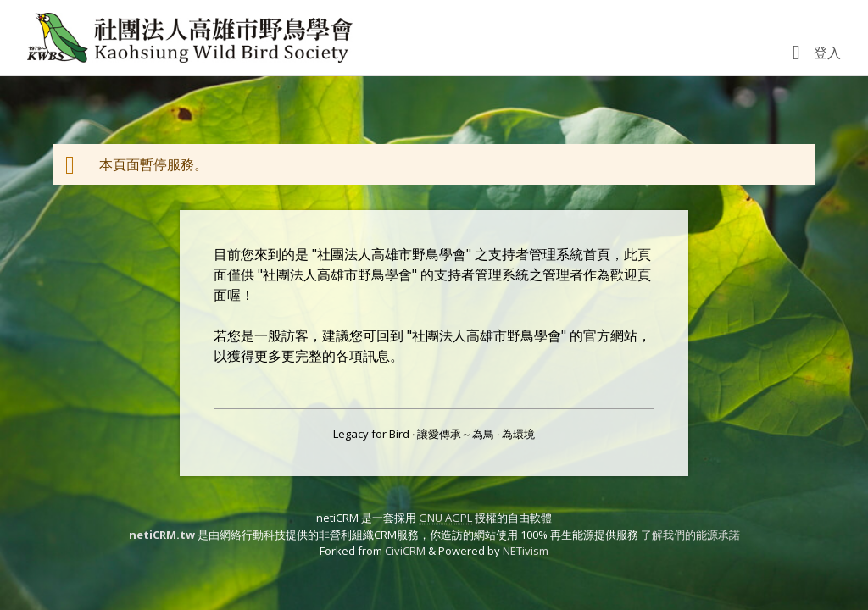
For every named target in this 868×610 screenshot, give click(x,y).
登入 (827, 53)
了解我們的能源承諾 (690, 535)
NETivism (526, 551)
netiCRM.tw (162, 535)
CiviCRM (405, 551)
